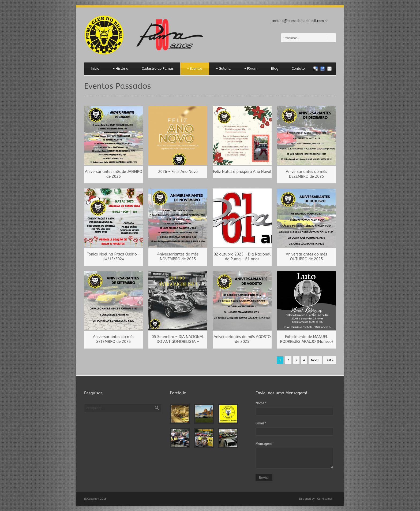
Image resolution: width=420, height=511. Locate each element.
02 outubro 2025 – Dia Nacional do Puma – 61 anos (242, 257)
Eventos (195, 69)
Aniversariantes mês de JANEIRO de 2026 (114, 174)
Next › (315, 360)
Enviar (264, 477)
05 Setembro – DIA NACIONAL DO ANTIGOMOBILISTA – (178, 339)
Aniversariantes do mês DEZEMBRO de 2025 (306, 174)
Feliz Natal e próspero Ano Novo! (242, 172)
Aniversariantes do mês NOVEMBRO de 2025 (178, 257)
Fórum (251, 69)
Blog (275, 68)
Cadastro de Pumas (158, 68)
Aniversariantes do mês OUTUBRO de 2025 (306, 257)
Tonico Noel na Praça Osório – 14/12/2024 (114, 257)
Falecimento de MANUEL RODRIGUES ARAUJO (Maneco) (307, 339)
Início (95, 68)
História (121, 69)
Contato (298, 68)
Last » (329, 360)
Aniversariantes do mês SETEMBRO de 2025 (114, 339)
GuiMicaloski (325, 499)
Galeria (223, 69)
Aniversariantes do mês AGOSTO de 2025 (242, 339)
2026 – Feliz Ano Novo (178, 172)
